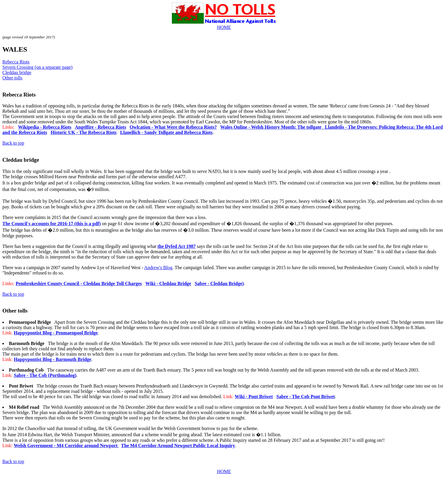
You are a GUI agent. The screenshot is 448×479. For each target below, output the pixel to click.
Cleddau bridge (17, 72)
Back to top (13, 143)
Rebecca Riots (16, 62)
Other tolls (12, 78)
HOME (224, 27)
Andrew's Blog (158, 268)
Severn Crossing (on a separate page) (38, 67)
